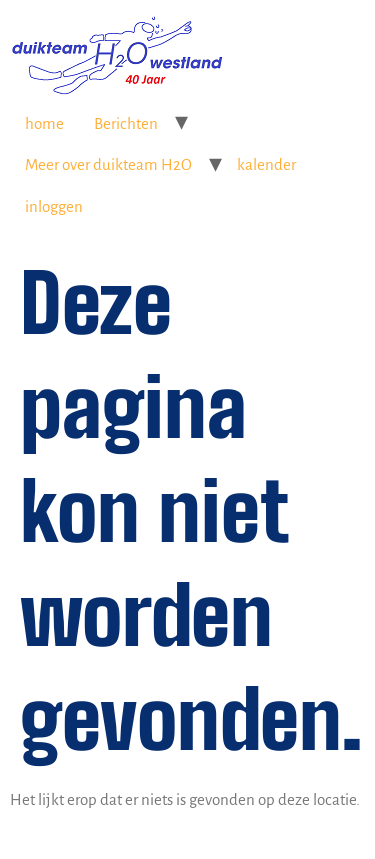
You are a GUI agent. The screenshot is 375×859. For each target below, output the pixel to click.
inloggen (54, 206)
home (44, 123)
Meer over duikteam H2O (108, 164)
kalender (266, 164)
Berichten (126, 123)
